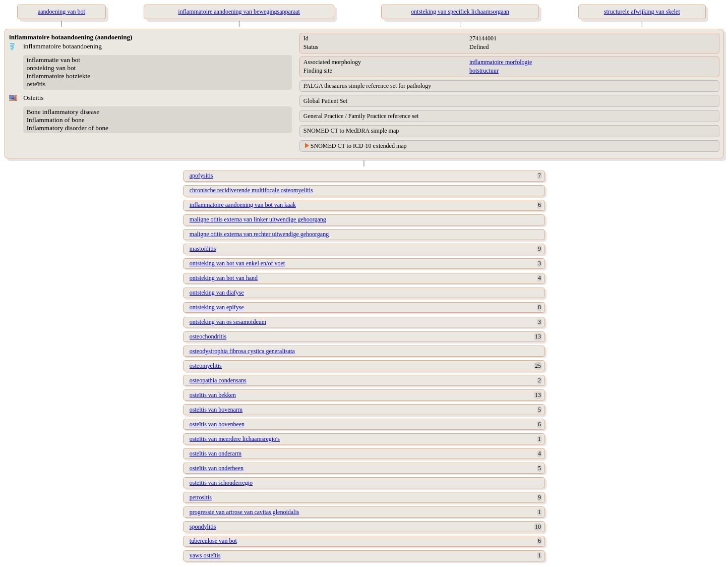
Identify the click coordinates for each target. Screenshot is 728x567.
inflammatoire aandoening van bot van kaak (243, 205)
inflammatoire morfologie (501, 62)
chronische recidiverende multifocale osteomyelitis (251, 190)
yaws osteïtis (205, 555)
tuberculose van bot (213, 541)
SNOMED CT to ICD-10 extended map (359, 146)
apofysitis (201, 176)
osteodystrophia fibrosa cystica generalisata (242, 351)
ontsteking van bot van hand (224, 278)
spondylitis (203, 527)
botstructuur (484, 71)
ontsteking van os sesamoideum (228, 322)
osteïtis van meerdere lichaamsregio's (235, 439)
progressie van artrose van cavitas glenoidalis (245, 512)
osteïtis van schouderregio (221, 483)
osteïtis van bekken (213, 395)
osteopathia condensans (218, 380)
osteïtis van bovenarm (216, 410)
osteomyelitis (206, 366)
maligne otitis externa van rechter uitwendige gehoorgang (259, 234)
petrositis (201, 497)
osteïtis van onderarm (216, 453)
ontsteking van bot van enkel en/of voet (237, 263)
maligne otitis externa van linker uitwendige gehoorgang (258, 219)
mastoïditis (203, 249)
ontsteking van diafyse (217, 293)
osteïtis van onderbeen (217, 468)
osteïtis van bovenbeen (217, 424)
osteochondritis (208, 336)
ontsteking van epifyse (217, 307)
